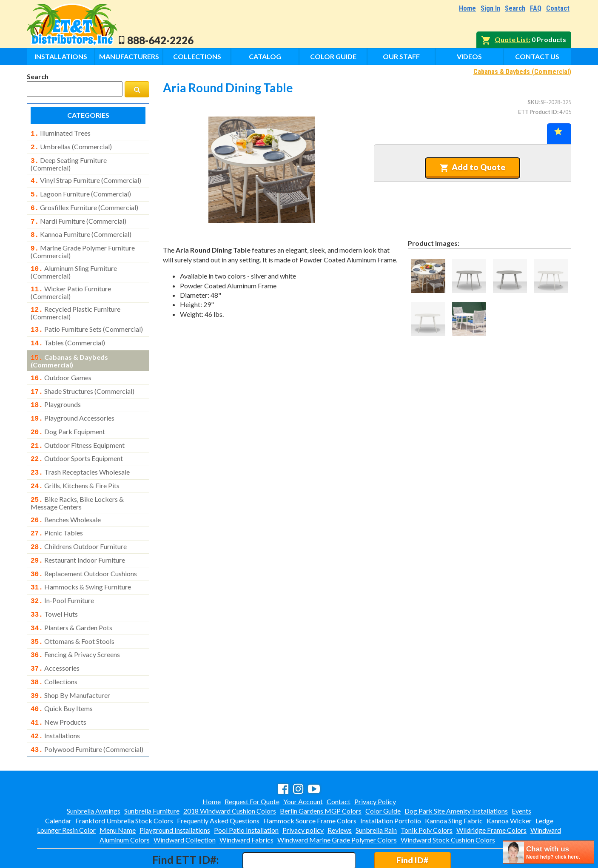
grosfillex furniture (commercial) (84, 203)
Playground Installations (175, 793)
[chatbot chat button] (548, 852)
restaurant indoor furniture (78, 536)
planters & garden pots (71, 600)
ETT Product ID (538, 112)
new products (58, 688)
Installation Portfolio (391, 784)
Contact (558, 8)
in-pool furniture (62, 574)
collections (54, 650)
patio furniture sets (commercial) (87, 319)
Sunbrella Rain (376, 793)
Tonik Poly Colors (427, 793)
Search (515, 8)
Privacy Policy (375, 765)
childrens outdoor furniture (79, 524)
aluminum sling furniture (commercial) (74, 264)
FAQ (536, 8)
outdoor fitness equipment (78, 428)
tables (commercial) (68, 332)
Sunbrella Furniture (152, 774)
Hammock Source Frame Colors (310, 784)
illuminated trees (61, 133)
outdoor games (61, 365)
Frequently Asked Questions (218, 784)
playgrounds (56, 390)
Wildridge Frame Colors (491, 793)
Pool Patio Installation (246, 793)
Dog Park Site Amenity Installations (456, 774)
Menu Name (118, 793)
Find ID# (412, 824)
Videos (469, 56)
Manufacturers (129, 56)
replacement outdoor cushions (84, 549)
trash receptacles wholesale (80, 453)
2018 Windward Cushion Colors (230, 774)
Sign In (490, 8)
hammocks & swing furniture (81, 561)
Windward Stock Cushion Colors (448, 803)
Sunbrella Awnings (94, 774)
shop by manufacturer (70, 663)
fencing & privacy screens (75, 625)
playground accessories (73, 403)
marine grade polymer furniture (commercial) (83, 244)
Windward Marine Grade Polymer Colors (337, 803)
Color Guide (333, 56)
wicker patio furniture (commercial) (71, 283)
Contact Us (537, 56)
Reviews (340, 793)
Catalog (265, 56)
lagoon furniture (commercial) (81, 191)
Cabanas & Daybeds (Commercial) (522, 72)
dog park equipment (68, 416)
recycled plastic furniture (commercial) (75, 303)
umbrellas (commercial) (71, 146)
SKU (533, 102)
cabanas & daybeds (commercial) (69, 348)
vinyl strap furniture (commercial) (86, 178)
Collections (197, 56)
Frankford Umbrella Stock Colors (124, 784)
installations (55, 701)
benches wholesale (66, 498)
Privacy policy (303, 793)
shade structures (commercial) (83, 378)
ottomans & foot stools (73, 612)
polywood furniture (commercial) (87, 714)
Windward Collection (185, 803)
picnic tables (57, 511)
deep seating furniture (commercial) (69, 162)
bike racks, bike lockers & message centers (77, 482)
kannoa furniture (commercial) (81, 228)
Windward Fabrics (246, 803)
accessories (55, 637)
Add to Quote (472, 167)
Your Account (303, 765)
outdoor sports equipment (77, 441)
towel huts (54, 587)
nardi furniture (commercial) (78, 216)
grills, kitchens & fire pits (75, 466)
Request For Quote (252, 765)
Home (467, 8)
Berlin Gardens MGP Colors (321, 774)
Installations (61, 56)
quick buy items (62, 675)
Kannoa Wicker (509, 784)
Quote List (512, 39)
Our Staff (401, 56)
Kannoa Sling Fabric (454, 784)
